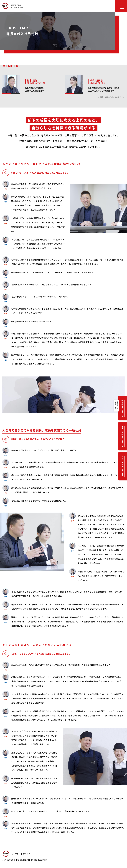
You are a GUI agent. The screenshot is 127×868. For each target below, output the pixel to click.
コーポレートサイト (20, 854)
